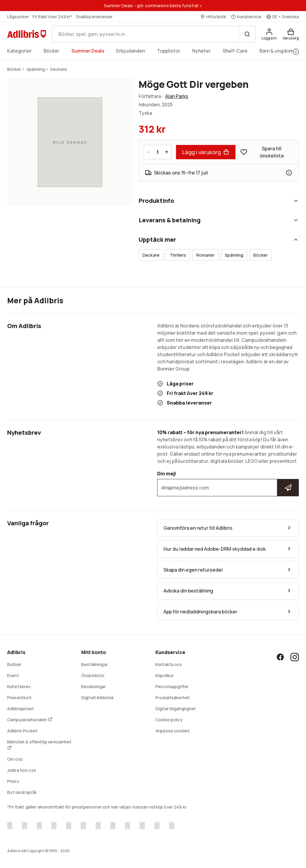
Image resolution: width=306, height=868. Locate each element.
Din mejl (228, 483)
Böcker (261, 255)
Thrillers (178, 255)
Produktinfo (219, 201)
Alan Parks (177, 96)
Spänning (234, 255)
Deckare (151, 255)
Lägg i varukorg (206, 152)
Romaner (205, 255)
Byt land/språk (22, 792)
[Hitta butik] (213, 17)
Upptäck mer (219, 239)
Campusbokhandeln (30, 720)
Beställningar (95, 664)
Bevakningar (94, 686)
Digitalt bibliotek (98, 698)
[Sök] (247, 34)
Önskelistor (93, 675)
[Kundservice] (246, 17)
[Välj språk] (283, 17)
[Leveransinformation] (289, 173)
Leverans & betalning (219, 220)
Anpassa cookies (173, 731)
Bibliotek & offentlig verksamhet (39, 744)
